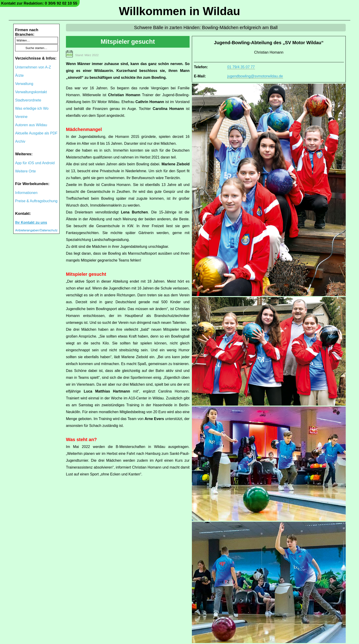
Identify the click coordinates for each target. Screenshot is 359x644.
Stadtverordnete (28, 100)
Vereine (21, 117)
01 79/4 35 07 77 (241, 67)
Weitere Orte (25, 171)
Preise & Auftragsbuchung (36, 201)
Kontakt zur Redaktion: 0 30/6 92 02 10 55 (39, 3)
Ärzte (19, 75)
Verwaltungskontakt (31, 92)
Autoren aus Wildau (31, 125)
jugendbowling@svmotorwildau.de (255, 76)
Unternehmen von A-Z (33, 67)
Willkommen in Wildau (179, 11)
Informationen (26, 193)
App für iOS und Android (35, 163)
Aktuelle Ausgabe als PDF (36, 133)
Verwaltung (24, 84)
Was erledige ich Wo (32, 108)
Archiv (20, 141)
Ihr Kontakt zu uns (31, 222)
